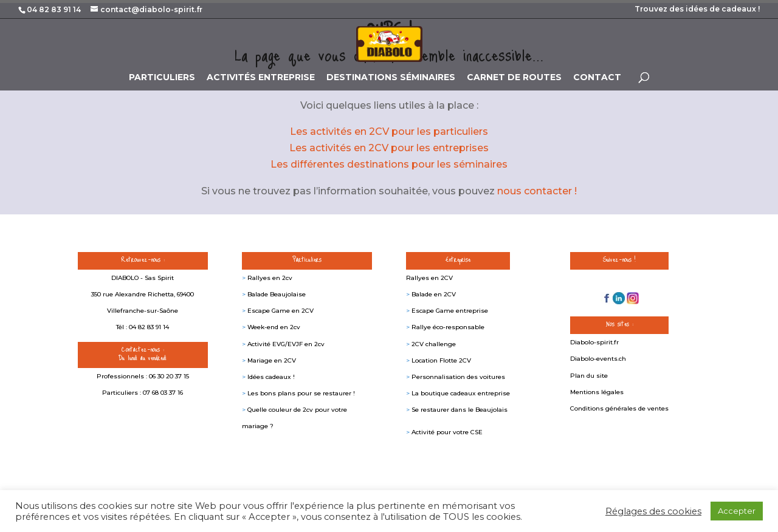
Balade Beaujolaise (277, 294)
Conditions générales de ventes (619, 408)
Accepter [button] (737, 511)
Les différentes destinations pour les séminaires (389, 164)
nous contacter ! (537, 191)
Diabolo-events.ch (598, 359)
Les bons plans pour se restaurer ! (301, 393)
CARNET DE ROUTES (514, 78)
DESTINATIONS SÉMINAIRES (391, 78)
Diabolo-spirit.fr (594, 342)
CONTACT (597, 78)
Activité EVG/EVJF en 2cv (286, 344)
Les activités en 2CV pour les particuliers (389, 131)
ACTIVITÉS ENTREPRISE (261, 78)
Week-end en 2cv (274, 327)
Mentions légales (597, 392)
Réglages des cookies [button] (653, 511)
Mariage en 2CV (272, 360)
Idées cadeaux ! (271, 377)
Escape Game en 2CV (281, 311)
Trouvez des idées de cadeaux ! (697, 9)
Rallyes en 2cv (270, 278)
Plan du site (589, 376)
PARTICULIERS (162, 78)
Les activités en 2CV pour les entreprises (389, 148)
